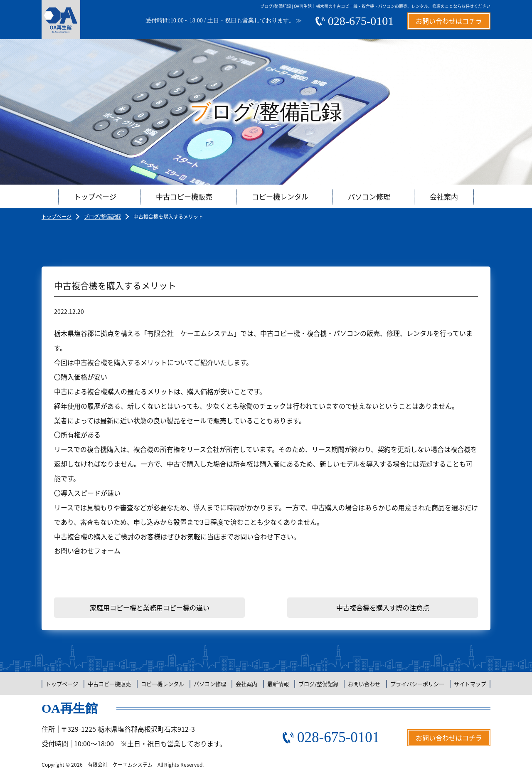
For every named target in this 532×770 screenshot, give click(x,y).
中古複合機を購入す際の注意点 (383, 607)
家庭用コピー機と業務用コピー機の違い (150, 607)
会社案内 (444, 196)
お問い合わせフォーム (87, 550)
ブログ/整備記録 (102, 217)
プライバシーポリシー (417, 684)
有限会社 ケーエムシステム (120, 765)
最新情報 (278, 684)
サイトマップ (470, 684)
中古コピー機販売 (184, 196)
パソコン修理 (369, 196)
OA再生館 (70, 708)
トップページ (95, 196)
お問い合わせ (364, 684)
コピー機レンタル (280, 196)
